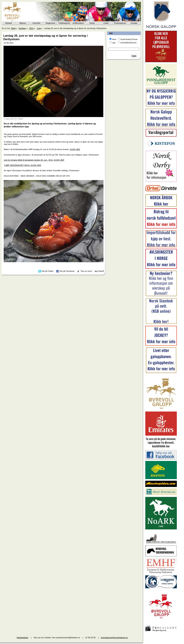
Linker (106, 23)
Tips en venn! (86, 271)
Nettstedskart (22, 638)
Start (13, 28)
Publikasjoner (64, 23)
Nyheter (9, 23)
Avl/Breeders (78, 23)
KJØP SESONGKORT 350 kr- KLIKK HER (23, 165)
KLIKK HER (75, 149)
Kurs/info (36, 23)
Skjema (22, 23)
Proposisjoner (120, 23)
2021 (31, 28)
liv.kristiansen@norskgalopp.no (114, 638)
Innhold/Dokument (128, 43)
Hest (114, 39)
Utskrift (101, 271)
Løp (114, 43)
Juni (39, 28)
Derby (92, 23)
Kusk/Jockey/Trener (129, 39)
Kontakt (134, 23)
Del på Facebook (67, 271)
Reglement (50, 23)
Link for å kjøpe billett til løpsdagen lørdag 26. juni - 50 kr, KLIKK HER (34, 160)
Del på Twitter (48, 271)
